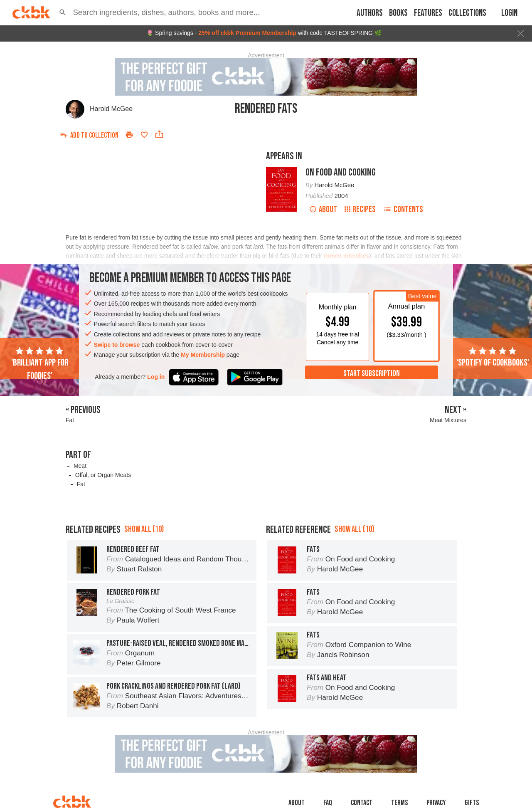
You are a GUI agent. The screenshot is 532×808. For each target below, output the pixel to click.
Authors (370, 13)
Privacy (436, 803)
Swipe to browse (117, 345)
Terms (399, 803)
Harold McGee (111, 109)
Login (509, 13)
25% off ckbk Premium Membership (247, 33)
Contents (403, 209)
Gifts (472, 803)
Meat (80, 466)
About (323, 209)
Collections (467, 13)
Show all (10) (144, 529)
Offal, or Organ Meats (103, 475)
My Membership (203, 355)
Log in (156, 377)
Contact (362, 803)
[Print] (129, 135)
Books (398, 13)
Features (428, 13)
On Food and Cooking (341, 172)
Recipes (360, 209)
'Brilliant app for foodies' (40, 364)
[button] (63, 12)
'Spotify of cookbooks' (493, 357)
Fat (81, 484)
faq (328, 803)
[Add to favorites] (144, 135)
